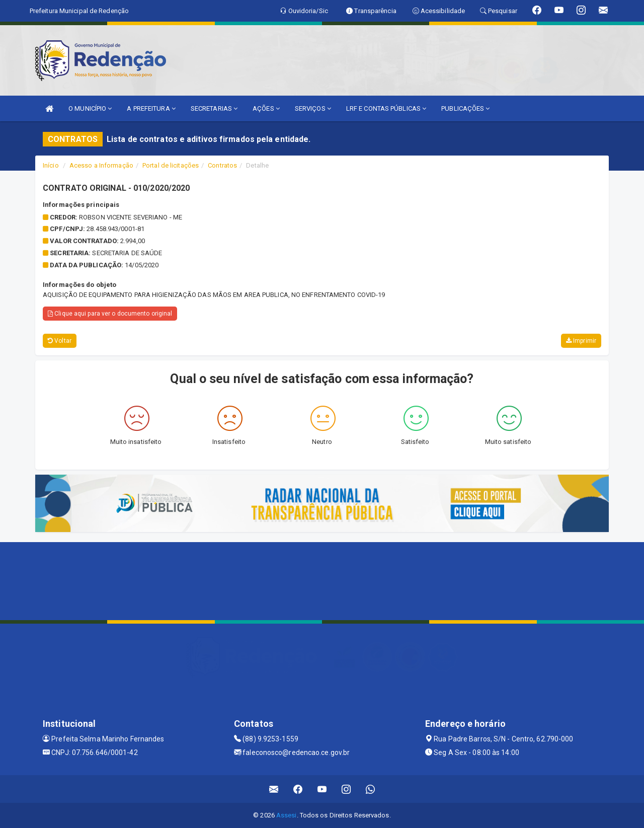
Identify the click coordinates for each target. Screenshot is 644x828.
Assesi (287, 815)
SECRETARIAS (214, 108)
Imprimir (581, 341)
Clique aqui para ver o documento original (110, 314)
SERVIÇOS (313, 108)
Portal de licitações (171, 165)
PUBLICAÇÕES (465, 108)
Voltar (60, 341)
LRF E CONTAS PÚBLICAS (386, 108)
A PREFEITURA (151, 108)
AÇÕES (266, 108)
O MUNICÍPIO (90, 108)
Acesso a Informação (101, 165)
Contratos (222, 165)
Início (51, 165)
